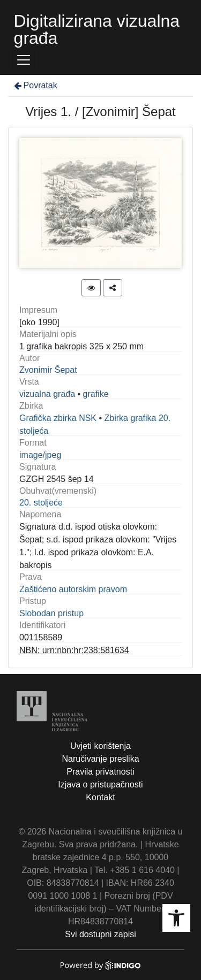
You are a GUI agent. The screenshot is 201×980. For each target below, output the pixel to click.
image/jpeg (40, 455)
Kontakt (100, 797)
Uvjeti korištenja (100, 746)
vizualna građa (47, 394)
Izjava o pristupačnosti (100, 784)
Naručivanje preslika (100, 759)
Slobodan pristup (51, 613)
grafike (96, 394)
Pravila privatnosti (100, 772)
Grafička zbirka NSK (58, 418)
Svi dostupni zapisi (100, 934)
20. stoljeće (41, 503)
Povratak (35, 85)
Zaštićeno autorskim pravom (73, 589)
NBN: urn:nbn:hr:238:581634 (74, 650)
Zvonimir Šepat (48, 370)
